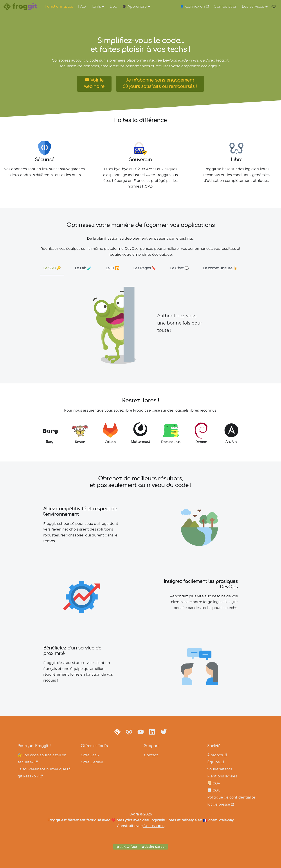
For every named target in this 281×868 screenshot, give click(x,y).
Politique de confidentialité (231, 797)
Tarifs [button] (96, 7)
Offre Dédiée (92, 762)
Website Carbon (154, 847)
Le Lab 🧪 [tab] (83, 268)
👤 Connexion (194, 6)
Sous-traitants (220, 769)
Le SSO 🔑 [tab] (52, 268)
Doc (113, 7)
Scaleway (226, 820)
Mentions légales (222, 776)
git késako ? (30, 776)
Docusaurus (154, 826)
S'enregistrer (225, 7)
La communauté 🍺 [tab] (220, 268)
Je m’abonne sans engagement (160, 84)
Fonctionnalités (59, 7)
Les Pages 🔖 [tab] (145, 268)
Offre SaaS (90, 755)
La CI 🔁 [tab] (113, 268)
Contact (151, 755)
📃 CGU (214, 790)
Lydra (128, 820)
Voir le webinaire (94, 83)
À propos (217, 755)
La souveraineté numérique (44, 769)
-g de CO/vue (126, 847)
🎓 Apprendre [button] (134, 7)
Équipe (216, 762)
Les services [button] (253, 7)
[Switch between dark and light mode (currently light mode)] (274, 7)
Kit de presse (221, 804)
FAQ (82, 7)
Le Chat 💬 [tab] (180, 268)
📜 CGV (214, 783)
